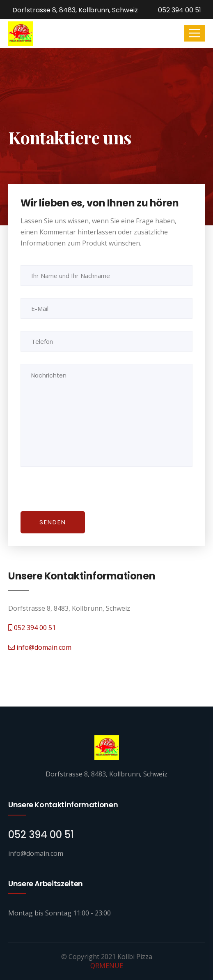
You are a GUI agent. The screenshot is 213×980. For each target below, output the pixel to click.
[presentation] (77, 495)
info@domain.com (40, 647)
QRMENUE (107, 966)
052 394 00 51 (179, 10)
